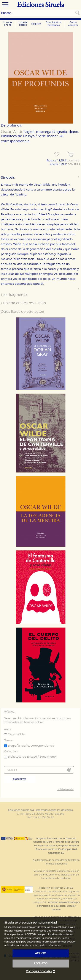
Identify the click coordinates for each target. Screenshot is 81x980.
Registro (36, 24)
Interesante (66, 789)
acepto (41, 953)
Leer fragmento (14, 295)
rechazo (40, 964)
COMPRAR (74, 161)
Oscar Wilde (12, 132)
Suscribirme (20, 779)
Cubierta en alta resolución (23, 303)
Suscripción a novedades (54, 24)
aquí (18, 942)
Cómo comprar (73, 24)
